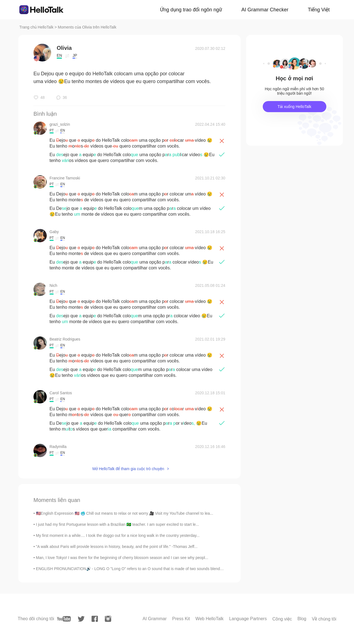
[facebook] (95, 619)
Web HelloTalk (210, 619)
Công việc (282, 619)
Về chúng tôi (324, 619)
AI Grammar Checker (265, 10)
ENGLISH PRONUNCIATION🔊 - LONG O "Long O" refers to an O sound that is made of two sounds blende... (131, 569)
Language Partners (248, 619)
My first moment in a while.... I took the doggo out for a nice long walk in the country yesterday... (118, 535)
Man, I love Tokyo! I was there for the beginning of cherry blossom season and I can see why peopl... (122, 558)
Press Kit (181, 619)
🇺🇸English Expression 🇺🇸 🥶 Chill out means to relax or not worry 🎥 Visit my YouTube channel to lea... (125, 513)
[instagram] (108, 619)
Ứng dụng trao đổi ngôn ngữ (191, 10)
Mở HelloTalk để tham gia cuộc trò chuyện (128, 469)
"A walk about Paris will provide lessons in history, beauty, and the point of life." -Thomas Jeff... (117, 547)
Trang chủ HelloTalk (37, 27)
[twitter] (81, 619)
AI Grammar (154, 619)
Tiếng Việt (319, 10)
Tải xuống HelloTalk (294, 107)
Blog (302, 619)
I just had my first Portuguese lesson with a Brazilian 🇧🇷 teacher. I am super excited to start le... (118, 524)
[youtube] (64, 619)
